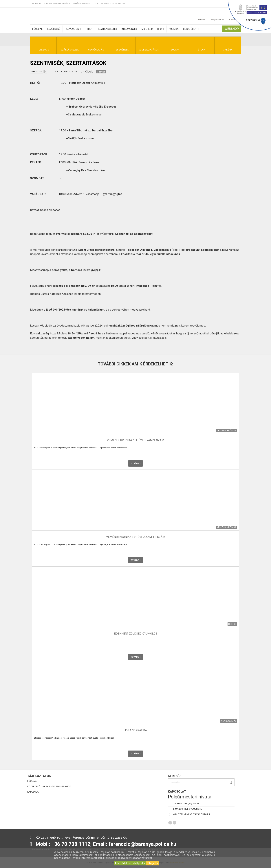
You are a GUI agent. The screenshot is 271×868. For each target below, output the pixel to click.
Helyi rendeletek (107, 29)
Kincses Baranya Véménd (57, 4)
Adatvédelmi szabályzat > (130, 863)
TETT (96, 4)
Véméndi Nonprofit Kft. (113, 4)
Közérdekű (54, 29)
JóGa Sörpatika (135, 731)
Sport (161, 29)
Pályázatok (73, 29)
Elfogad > (153, 863)
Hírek (89, 29)
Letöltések (191, 29)
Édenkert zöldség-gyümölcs (136, 634)
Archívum (36, 4)
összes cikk (37, 72)
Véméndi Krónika (82, 4)
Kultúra (174, 29)
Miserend (147, 29)
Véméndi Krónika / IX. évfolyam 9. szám (135, 440)
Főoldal (37, 29)
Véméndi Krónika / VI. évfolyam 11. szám (136, 537)
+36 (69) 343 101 (192, 804)
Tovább (135, 463)
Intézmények (129, 29)
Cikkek (89, 72)
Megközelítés (217, 16)
